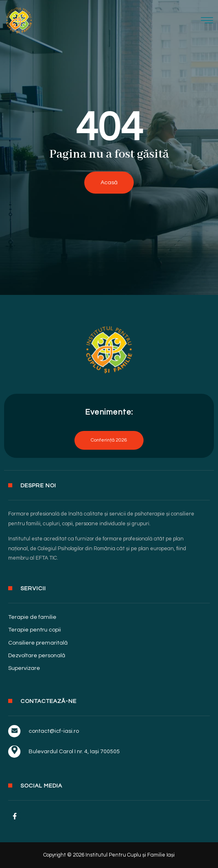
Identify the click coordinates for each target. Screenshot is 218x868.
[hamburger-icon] (207, 21)
